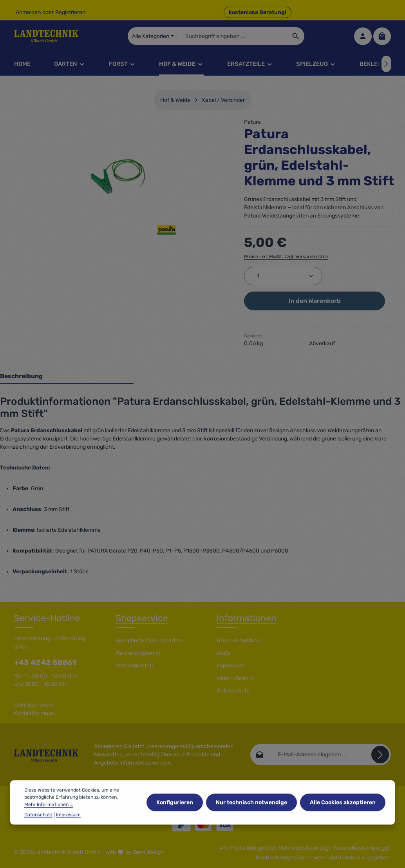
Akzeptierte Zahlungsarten (149, 641)
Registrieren (70, 12)
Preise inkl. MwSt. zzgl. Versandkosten (286, 257)
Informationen (247, 618)
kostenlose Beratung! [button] (258, 12)
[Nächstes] (386, 64)
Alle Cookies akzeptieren (343, 812)
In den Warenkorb (315, 301)
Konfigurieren (175, 812)
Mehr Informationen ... (49, 814)
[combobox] (233, 36)
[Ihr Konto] (363, 36)
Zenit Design (148, 852)
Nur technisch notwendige (251, 812)
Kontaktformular (34, 713)
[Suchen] (296, 36)
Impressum (231, 666)
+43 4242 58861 (45, 662)
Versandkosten (134, 666)
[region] (118, 177)
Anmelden (28, 12)
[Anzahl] (283, 276)
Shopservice (142, 618)
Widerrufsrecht (235, 678)
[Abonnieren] (380, 755)
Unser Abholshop (238, 641)
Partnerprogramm (138, 653)
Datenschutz (233, 691)
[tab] (67, 377)
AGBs (223, 653)
